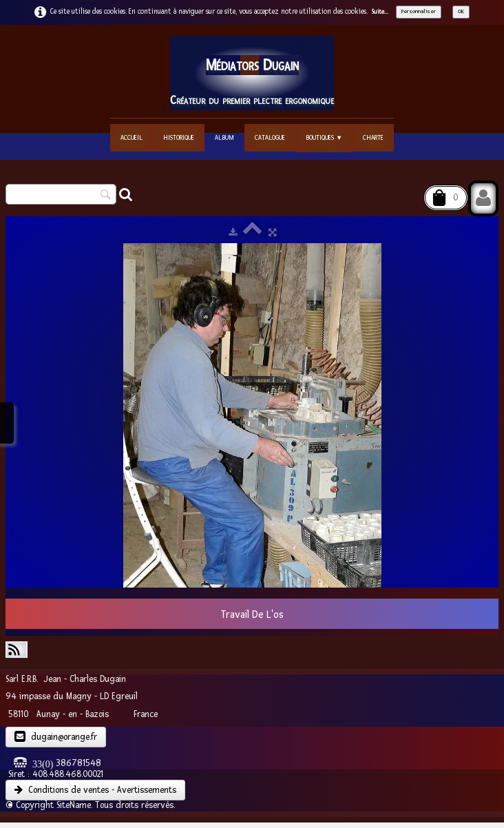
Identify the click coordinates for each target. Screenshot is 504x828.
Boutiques (324, 137)
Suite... (380, 12)
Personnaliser (419, 11)
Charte (373, 137)
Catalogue (270, 137)
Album (224, 137)
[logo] (252, 73)
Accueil (132, 137)
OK (461, 11)
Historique (179, 137)
